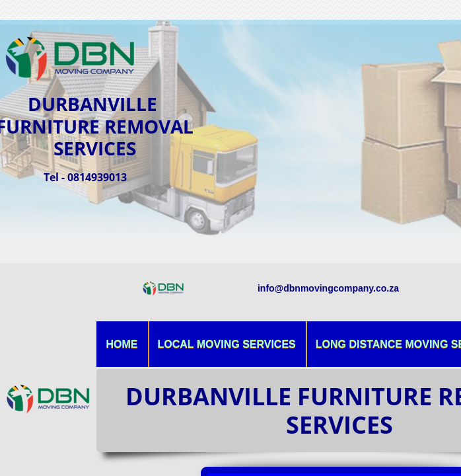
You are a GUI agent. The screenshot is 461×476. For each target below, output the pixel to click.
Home (122, 344)
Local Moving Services (227, 344)
